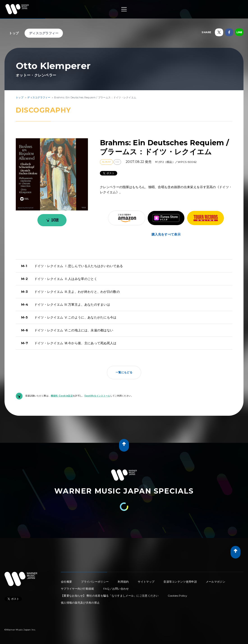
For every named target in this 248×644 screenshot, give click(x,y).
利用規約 (123, 582)
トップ (14, 33)
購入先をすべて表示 (166, 234)
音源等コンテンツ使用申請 (180, 582)
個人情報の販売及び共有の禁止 (80, 603)
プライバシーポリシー (95, 582)
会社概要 (66, 582)
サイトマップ (146, 582)
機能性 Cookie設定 (62, 396)
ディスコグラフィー (44, 33)
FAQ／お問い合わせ (116, 589)
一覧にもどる (124, 372)
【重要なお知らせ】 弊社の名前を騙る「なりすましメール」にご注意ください (110, 596)
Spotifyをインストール (97, 396)
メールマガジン (216, 582)
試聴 (52, 220)
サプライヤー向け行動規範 (78, 589)
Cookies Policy (177, 596)
